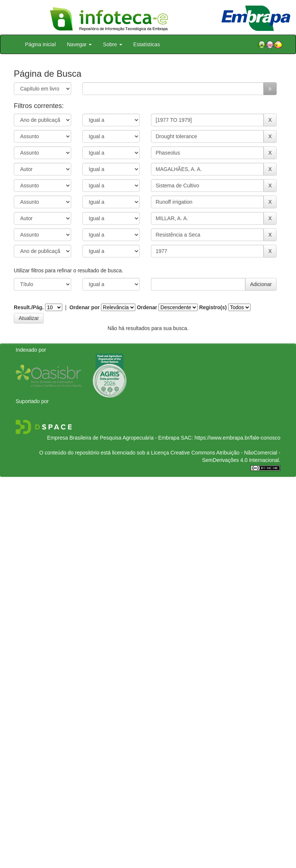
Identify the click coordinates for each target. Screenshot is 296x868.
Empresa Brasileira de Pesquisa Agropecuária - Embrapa (113, 438)
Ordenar (147, 307)
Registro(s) (213, 307)
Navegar (80, 44)
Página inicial (40, 44)
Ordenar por (84, 307)
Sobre (112, 44)
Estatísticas (147, 44)
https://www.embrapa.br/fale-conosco (237, 438)
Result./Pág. (29, 307)
